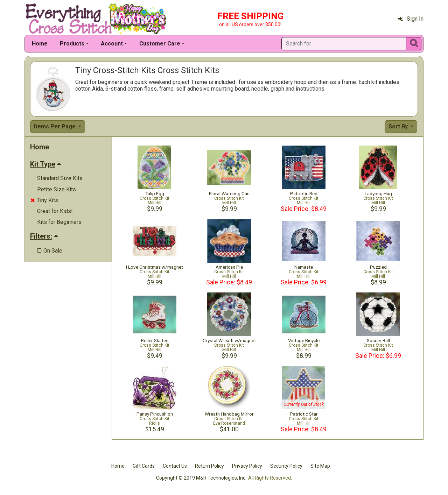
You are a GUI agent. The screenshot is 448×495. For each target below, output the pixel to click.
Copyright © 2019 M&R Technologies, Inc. (201, 478)
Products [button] (72, 44)
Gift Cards (144, 466)
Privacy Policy (247, 466)
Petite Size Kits (57, 189)
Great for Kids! (55, 211)
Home (40, 44)
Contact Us (175, 466)
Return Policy (209, 466)
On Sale (50, 251)
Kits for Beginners (59, 222)
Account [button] (112, 44)
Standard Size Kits (60, 178)
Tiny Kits (44, 200)
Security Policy (286, 466)
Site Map (320, 466)
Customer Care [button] (160, 44)
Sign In (411, 19)
